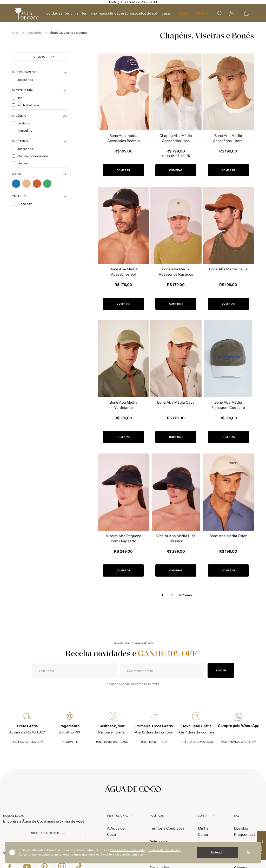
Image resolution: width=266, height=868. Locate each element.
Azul (16, 185)
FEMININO (89, 13)
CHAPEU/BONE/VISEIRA (30, 157)
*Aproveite (70, 742)
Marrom (37, 185)
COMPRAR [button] (123, 170)
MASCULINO (108, 13)
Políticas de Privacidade (127, 850)
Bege (26, 185)
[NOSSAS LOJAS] (44, 833)
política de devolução (196, 742)
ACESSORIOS (22, 81)
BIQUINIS (72, 13)
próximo (185, 595)
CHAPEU (20, 164)
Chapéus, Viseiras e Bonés (68, 33)
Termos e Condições (167, 828)
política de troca (154, 742)
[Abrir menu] (232, 13)
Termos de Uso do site (164, 850)
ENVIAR (221, 670)
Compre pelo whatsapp (239, 742)
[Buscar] (219, 13)
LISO (17, 99)
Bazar (202, 13)
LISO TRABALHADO (25, 106)
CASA (166, 13)
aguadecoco (16, 33)
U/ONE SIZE (22, 205)
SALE (184, 13)
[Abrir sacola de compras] (246, 13)
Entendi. (217, 852)
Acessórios (35, 33)
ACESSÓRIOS (126, 13)
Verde (47, 185)
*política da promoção (27, 742)
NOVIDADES (53, 13)
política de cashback (112, 742)
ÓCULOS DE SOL (146, 13)
